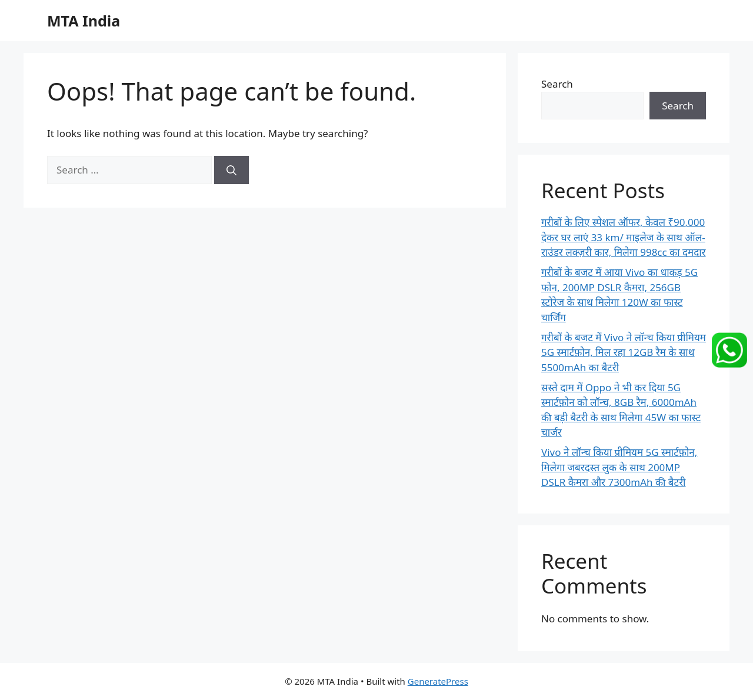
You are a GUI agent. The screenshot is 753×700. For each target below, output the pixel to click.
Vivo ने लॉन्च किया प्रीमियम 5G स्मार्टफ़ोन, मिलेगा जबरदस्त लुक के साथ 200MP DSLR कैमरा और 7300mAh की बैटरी (619, 467)
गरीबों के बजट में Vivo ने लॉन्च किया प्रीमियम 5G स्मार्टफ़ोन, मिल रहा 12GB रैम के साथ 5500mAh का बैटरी (624, 352)
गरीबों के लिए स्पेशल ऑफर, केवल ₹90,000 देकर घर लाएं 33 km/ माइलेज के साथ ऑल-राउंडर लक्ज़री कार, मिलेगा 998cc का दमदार (624, 237)
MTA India (84, 21)
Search (557, 84)
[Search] (231, 170)
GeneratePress (438, 681)
